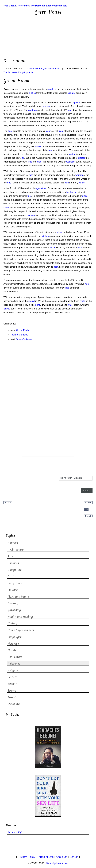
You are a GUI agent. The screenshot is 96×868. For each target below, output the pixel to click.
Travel (12, 697)
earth (82, 301)
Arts (10, 556)
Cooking (13, 603)
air (23, 158)
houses (46, 106)
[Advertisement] (48, 34)
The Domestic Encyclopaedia (18, 72)
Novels (12, 650)
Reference (14, 664)
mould (31, 301)
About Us (62, 857)
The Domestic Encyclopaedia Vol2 (42, 69)
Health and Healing (20, 617)
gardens (52, 89)
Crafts (12, 576)
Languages (15, 637)
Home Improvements (21, 630)
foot (70, 110)
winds (82, 183)
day (9, 183)
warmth (79, 175)
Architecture (16, 550)
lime (30, 162)
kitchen (45, 236)
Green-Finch (22, 330)
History (12, 623)
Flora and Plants (18, 597)
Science (12, 677)
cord (80, 248)
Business (13, 563)
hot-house (71, 192)
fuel (29, 196)
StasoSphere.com (57, 863)
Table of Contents (19, 335)
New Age (13, 644)
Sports (12, 691)
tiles (61, 131)
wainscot (71, 162)
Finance (13, 590)
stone (48, 131)
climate (71, 93)
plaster (82, 158)
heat (56, 267)
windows (32, 110)
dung (38, 305)
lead (67, 288)
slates (6, 207)
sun (50, 150)
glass (85, 196)
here (87, 284)
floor (10, 131)
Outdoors (14, 704)
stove (59, 232)
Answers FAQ (15, 832)
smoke (38, 146)
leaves (7, 309)
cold (67, 183)
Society (12, 684)
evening (31, 215)
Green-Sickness (24, 339)
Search (74, 857)
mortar (72, 154)
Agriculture (41, 188)
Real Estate (15, 657)
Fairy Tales (15, 583)
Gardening (14, 610)
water (71, 305)
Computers (15, 570)
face (31, 175)
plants (77, 102)
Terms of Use (45, 857)
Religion (13, 670)
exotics (32, 93)
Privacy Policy (26, 857)
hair (39, 162)
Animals (13, 543)
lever (52, 248)
